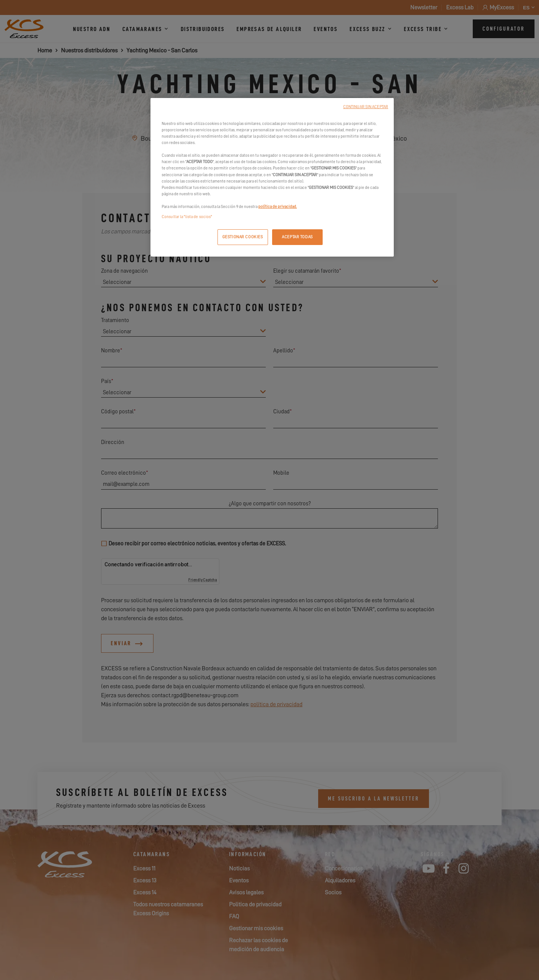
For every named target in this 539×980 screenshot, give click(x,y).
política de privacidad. (278, 207)
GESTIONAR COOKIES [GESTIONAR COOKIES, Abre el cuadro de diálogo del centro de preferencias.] (243, 237)
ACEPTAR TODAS (297, 237)
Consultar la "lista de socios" (187, 217)
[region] (272, 177)
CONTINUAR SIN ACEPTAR (366, 107)
